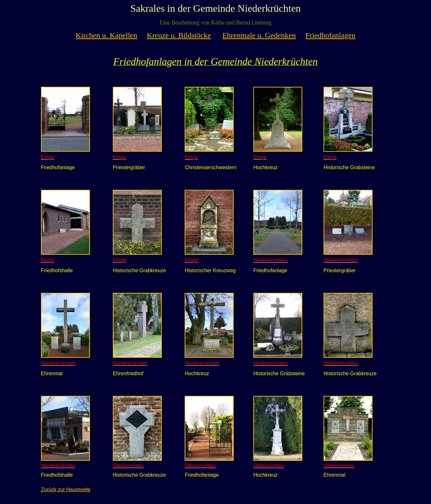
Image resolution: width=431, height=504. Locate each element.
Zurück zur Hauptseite (66, 490)
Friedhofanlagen (330, 35)
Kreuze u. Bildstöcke (179, 35)
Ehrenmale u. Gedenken (259, 35)
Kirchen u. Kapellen (106, 35)
